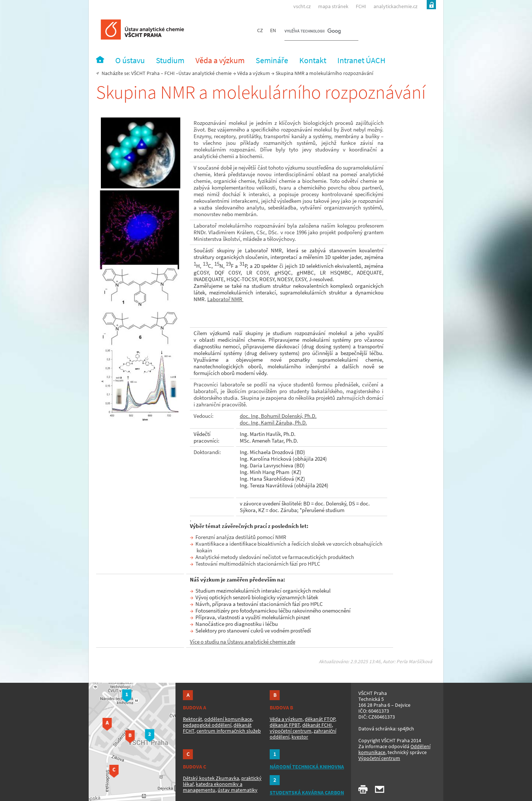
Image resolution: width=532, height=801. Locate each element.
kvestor (300, 737)
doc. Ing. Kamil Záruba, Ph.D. (273, 422)
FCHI (361, 6)
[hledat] (313, 32)
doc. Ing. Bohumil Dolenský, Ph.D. (278, 416)
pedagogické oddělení (207, 725)
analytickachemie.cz (395, 6)
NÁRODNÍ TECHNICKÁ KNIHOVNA (307, 767)
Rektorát (192, 719)
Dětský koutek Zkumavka (211, 778)
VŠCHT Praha (145, 73)
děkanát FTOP (320, 719)
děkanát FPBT (285, 725)
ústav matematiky (238, 790)
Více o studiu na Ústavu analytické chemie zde (243, 642)
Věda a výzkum (254, 73)
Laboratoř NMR (225, 299)
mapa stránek (333, 6)
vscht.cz (302, 6)
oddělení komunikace (228, 719)
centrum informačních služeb (229, 731)
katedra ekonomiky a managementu (213, 787)
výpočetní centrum (291, 731)
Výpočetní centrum (379, 758)
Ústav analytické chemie (205, 73)
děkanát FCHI (317, 725)
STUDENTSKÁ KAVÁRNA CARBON (307, 793)
